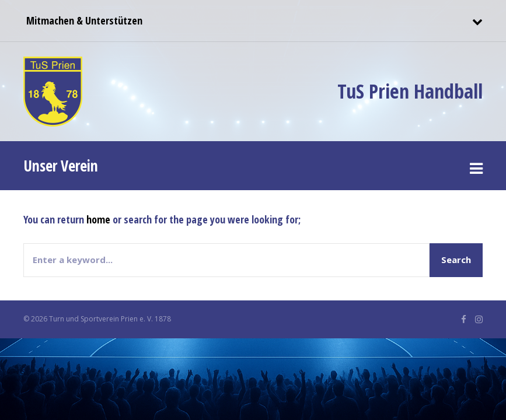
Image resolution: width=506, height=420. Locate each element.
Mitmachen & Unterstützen (83, 20)
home (98, 219)
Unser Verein (61, 166)
